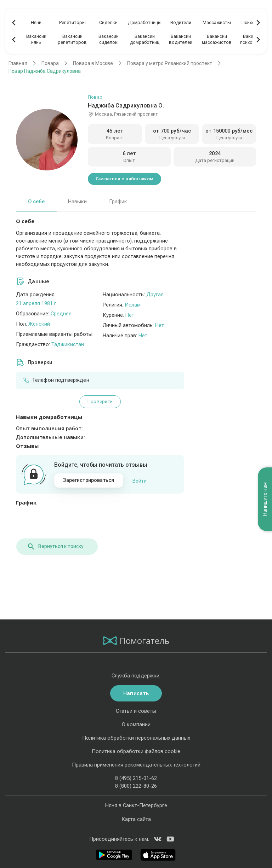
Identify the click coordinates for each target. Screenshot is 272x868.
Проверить (100, 401)
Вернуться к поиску (55, 546)
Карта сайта (136, 819)
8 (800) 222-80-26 (136, 786)
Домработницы (145, 22)
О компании (136, 724)
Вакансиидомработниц (145, 39)
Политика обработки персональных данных (136, 737)
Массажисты (217, 22)
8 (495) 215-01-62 (136, 778)
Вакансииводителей (181, 39)
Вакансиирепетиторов (72, 39)
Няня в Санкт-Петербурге (136, 805)
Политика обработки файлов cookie (136, 751)
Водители (181, 22)
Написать (136, 693)
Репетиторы (72, 22)
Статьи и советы (136, 710)
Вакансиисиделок (109, 39)
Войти (140, 480)
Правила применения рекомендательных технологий (136, 764)
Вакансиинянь (36, 39)
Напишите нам (265, 489)
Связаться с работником (124, 179)
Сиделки (108, 22)
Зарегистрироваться (89, 480)
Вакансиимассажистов (217, 39)
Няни (36, 22)
